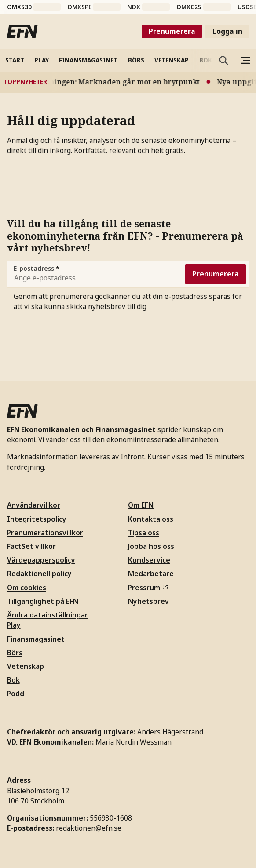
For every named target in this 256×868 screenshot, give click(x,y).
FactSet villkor (31, 546)
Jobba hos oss (151, 546)
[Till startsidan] (22, 31)
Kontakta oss (151, 519)
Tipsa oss (144, 533)
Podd (16, 694)
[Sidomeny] (245, 60)
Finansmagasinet (36, 639)
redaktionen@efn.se (89, 828)
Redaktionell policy (39, 574)
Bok (13, 680)
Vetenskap (26, 666)
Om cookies (27, 588)
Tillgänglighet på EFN (43, 601)
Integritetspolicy (37, 519)
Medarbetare (151, 574)
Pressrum (148, 588)
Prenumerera (172, 31)
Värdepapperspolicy (41, 560)
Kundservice (149, 560)
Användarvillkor (34, 505)
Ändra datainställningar (48, 615)
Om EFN (141, 505)
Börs (15, 653)
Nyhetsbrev (148, 601)
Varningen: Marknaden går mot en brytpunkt (122, 82)
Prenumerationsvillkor (45, 533)
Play (14, 625)
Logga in (227, 31)
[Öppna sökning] (223, 60)
